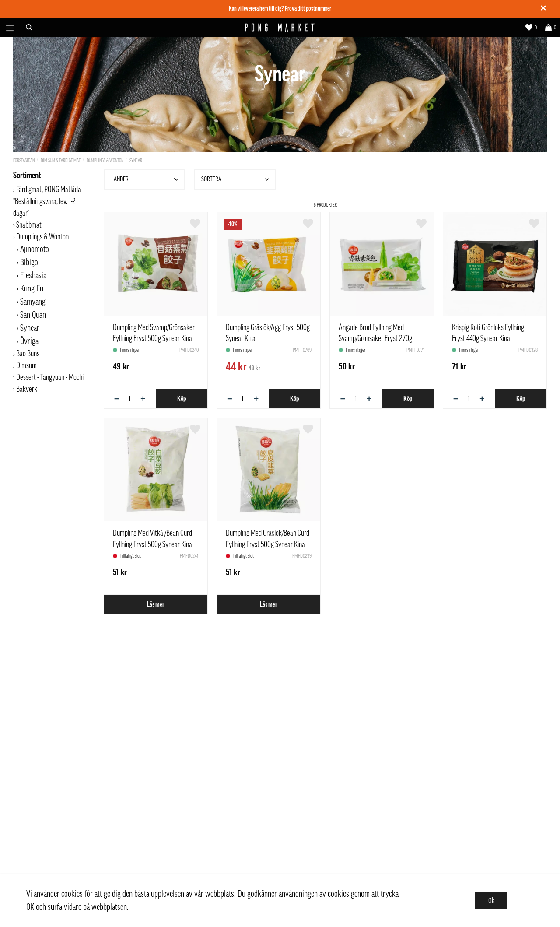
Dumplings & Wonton (105, 160)
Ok (491, 901)
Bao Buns (28, 354)
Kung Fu (32, 289)
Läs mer (156, 604)
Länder (146, 179)
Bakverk (27, 389)
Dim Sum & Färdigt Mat (61, 160)
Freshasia (33, 276)
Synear (136, 160)
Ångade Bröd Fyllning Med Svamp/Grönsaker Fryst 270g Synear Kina (375, 338)
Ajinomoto (35, 249)
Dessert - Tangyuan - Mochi (50, 377)
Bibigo (29, 263)
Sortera (236, 179)
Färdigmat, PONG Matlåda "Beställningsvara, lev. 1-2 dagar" (47, 201)
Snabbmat (29, 225)
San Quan (33, 315)
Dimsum (26, 365)
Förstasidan (24, 160)
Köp (182, 399)
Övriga (29, 341)
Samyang (33, 302)
